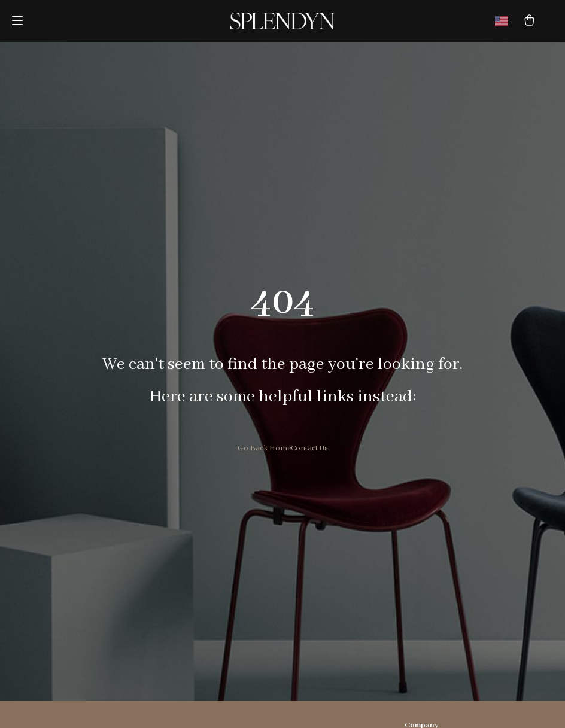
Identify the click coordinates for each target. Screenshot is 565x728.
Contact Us (309, 448)
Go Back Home (264, 448)
